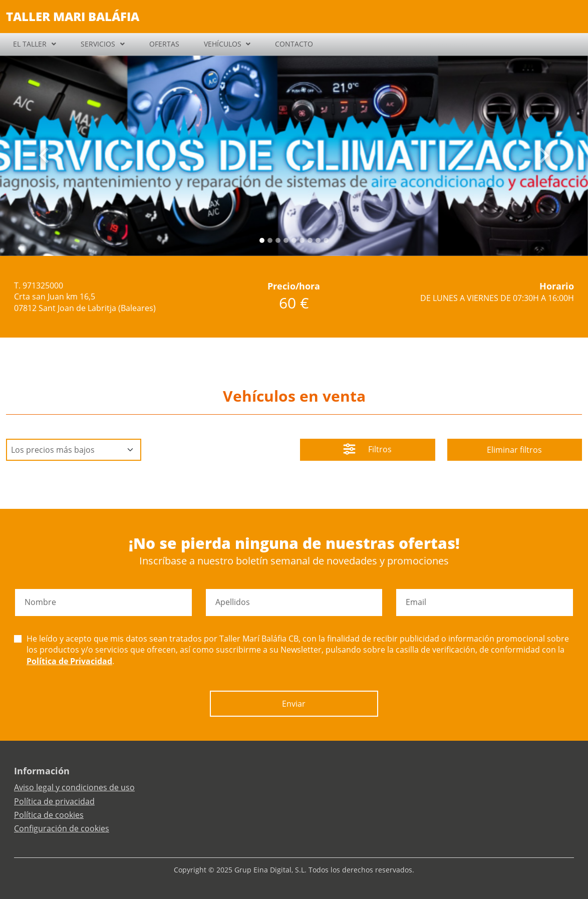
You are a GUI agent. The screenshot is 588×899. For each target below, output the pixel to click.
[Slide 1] (270, 240)
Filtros (367, 450)
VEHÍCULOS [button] (223, 44)
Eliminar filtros (514, 450)
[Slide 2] (278, 240)
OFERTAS (164, 44)
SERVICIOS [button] (98, 44)
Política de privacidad (54, 801)
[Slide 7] (318, 240)
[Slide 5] (302, 240)
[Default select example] (74, 450)
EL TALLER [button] (30, 44)
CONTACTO (294, 44)
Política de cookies (49, 815)
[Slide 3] (286, 240)
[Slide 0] (262, 240)
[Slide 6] (310, 240)
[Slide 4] (294, 240)
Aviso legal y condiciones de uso (74, 787)
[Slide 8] (326, 240)
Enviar (294, 704)
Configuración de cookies (62, 828)
